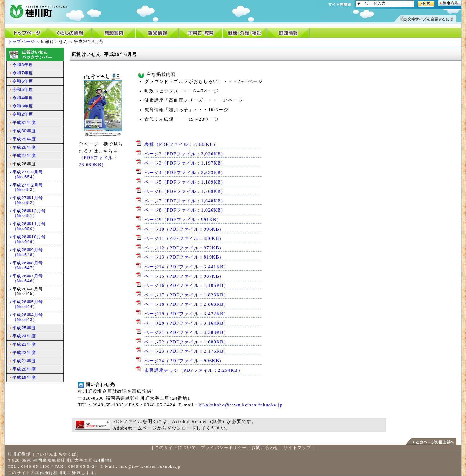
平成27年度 (24, 156)
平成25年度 (24, 328)
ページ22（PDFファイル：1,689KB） (187, 342)
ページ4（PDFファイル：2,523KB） (185, 173)
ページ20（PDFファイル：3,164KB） (187, 323)
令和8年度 (23, 65)
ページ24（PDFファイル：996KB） (184, 361)
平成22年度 (24, 353)
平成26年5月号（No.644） (28, 304)
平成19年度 (24, 377)
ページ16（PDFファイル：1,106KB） (187, 285)
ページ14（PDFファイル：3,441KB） (187, 267)
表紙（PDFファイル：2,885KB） (181, 144)
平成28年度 (24, 147)
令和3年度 (23, 106)
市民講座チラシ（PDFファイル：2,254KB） (194, 370)
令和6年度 (23, 81)
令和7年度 (23, 73)
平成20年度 (24, 369)
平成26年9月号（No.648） (28, 252)
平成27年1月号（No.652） (28, 200)
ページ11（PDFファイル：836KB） (184, 238)
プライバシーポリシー (224, 448)
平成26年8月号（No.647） (28, 265)
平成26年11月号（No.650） (29, 226)
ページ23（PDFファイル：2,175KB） (187, 351)
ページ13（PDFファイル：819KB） (184, 257)
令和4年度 (23, 98)
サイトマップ (297, 448)
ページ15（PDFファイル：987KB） (184, 276)
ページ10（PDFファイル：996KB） (184, 229)
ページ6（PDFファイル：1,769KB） (185, 191)
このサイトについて (176, 448)
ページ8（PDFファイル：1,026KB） (185, 210)
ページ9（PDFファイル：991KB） (183, 220)
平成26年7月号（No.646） (28, 278)
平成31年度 (24, 122)
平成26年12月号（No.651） (29, 213)
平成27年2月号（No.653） (28, 187)
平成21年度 (24, 361)
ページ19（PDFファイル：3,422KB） (187, 314)
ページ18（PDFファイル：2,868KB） (187, 304)
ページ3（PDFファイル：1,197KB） (185, 163)
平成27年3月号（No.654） (28, 174)
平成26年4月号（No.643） (28, 317)
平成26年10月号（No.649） (29, 239)
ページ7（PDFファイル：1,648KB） (185, 201)
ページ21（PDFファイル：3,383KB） (187, 332)
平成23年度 (24, 344)
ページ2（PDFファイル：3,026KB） (185, 154)
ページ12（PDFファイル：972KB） (184, 248)
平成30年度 (24, 131)
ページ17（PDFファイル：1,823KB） (187, 295)
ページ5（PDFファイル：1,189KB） (185, 182)
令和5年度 (23, 89)
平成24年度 (24, 336)
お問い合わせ (265, 448)
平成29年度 (24, 139)
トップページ (22, 41)
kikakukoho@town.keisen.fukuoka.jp (241, 405)
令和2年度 (23, 114)
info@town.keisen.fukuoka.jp (150, 466)
